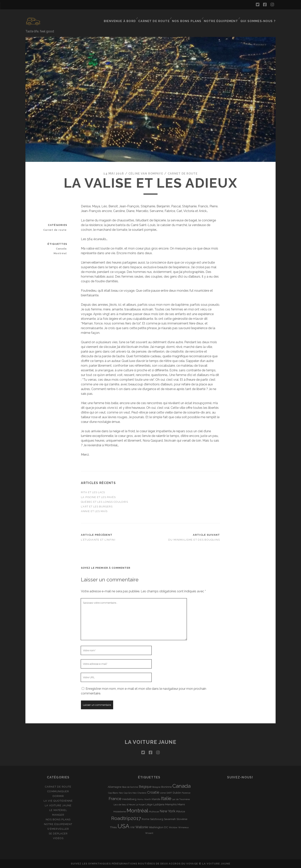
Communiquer (58, 791)
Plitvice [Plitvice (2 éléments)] (181, 811)
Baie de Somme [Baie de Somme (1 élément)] (130, 787)
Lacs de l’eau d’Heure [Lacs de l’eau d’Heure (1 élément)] (124, 805)
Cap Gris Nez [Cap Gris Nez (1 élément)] (130, 793)
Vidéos (58, 838)
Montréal (61, 253)
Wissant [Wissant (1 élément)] (149, 833)
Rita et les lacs (93, 492)
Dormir (58, 796)
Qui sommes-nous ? (260, 16)
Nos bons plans (192, 16)
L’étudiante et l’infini (98, 540)
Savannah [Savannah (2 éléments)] (170, 819)
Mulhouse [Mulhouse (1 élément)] (154, 812)
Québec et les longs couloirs (104, 502)
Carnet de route (161, 16)
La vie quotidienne (58, 801)
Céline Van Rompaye (144, 173)
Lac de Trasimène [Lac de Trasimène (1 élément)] (181, 799)
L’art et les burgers (97, 506)
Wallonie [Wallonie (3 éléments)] (142, 827)
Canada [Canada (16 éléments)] (181, 786)
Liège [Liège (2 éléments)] (149, 804)
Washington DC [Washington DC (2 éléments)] (158, 827)
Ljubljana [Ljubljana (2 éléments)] (159, 804)
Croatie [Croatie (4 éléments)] (153, 792)
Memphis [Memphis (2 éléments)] (171, 804)
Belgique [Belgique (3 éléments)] (145, 786)
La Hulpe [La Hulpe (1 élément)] (140, 805)
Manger (58, 815)
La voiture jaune (151, 742)
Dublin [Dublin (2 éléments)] (177, 793)
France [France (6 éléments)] (115, 798)
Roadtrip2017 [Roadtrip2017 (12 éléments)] (126, 818)
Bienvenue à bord (129, 16)
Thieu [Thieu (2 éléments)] (113, 827)
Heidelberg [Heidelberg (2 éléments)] (129, 799)
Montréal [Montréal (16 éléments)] (137, 811)
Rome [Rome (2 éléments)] (146, 819)
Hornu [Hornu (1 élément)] (140, 799)
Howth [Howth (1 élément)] (148, 799)
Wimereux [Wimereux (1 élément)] (183, 827)
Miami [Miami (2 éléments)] (181, 804)
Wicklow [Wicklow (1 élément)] (173, 827)
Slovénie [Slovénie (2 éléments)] (182, 819)
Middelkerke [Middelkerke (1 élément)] (120, 812)
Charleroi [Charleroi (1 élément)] (142, 793)
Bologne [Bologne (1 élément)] (156, 787)
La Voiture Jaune (58, 805)
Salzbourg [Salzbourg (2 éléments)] (157, 819)
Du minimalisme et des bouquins (194, 540)
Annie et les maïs (94, 511)
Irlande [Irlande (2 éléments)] (156, 799)
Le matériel (58, 810)
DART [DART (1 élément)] (169, 793)
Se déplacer (58, 834)
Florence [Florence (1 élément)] (186, 793)
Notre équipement (225, 16)
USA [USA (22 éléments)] (124, 826)
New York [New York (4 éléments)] (168, 811)
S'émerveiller (58, 829)
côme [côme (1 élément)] (163, 793)
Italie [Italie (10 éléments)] (166, 798)
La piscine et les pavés (98, 497)
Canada (62, 248)
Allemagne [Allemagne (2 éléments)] (115, 787)
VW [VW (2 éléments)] (132, 827)
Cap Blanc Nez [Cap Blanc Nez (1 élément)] (116, 793)
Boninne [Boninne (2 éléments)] (166, 787)
